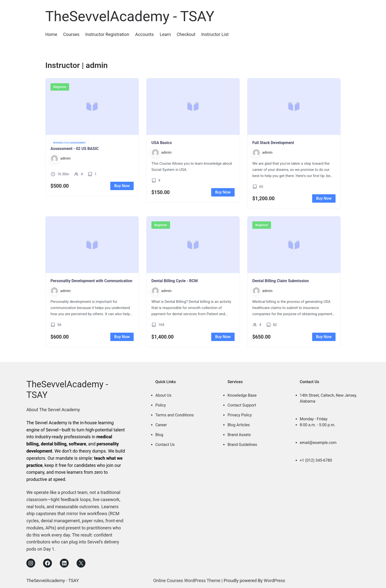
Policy (161, 405)
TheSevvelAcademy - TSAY (130, 16)
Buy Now (122, 186)
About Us (163, 395)
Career (161, 425)
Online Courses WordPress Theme (187, 580)
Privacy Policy (240, 415)
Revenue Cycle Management (70, 143)
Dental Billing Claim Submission (281, 281)
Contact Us (165, 445)
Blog (159, 435)
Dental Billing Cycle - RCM (175, 281)
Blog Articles (239, 425)
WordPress (274, 580)
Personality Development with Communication (91, 281)
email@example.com (318, 443)
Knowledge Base (242, 395)
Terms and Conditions (175, 415)
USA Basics (162, 143)
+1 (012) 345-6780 (316, 460)
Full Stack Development (273, 143)
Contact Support (242, 405)
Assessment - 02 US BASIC (75, 149)
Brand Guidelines (242, 445)
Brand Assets (239, 435)
